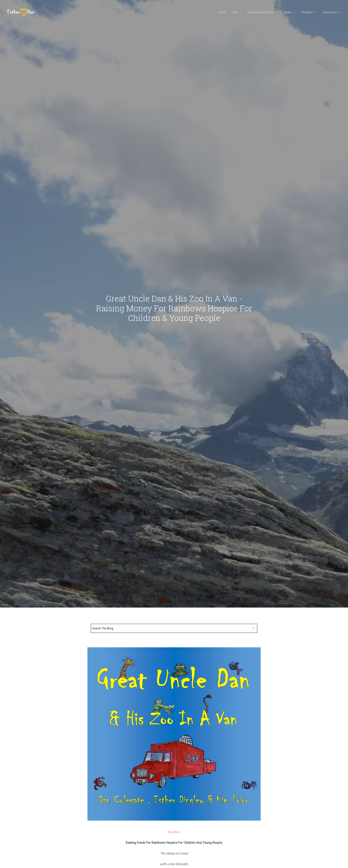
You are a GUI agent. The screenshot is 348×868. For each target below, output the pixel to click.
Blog (235, 12)
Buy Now (174, 832)
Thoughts (307, 12)
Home (222, 12)
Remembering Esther (261, 12)
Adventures (330, 12)
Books (288, 12)
